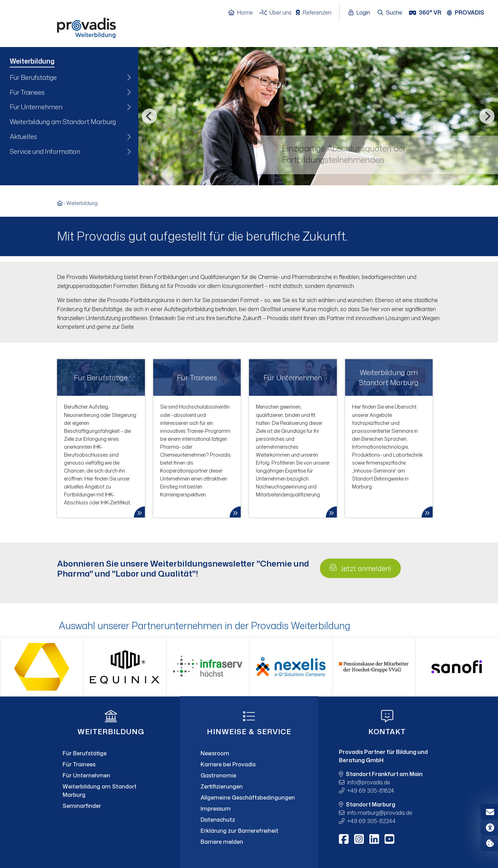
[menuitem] (69, 62)
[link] (101, 438)
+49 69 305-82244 (371, 821)
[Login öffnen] (361, 13)
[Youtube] (389, 839)
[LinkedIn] (374, 839)
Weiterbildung (82, 203)
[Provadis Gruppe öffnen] (469, 13)
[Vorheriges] (149, 116)
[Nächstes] (487, 116)
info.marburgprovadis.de (380, 813)
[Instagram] (359, 839)
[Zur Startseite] (62, 203)
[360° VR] (426, 13)
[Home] (244, 13)
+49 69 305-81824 (371, 791)
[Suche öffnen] (390, 13)
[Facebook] (344, 839)
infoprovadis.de (369, 782)
